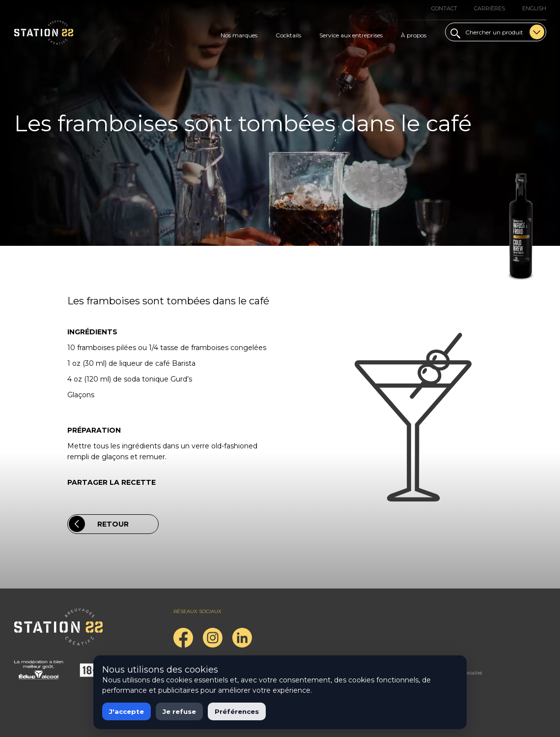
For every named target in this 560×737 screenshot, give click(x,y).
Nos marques (239, 35)
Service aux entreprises (351, 35)
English (534, 8)
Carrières (490, 8)
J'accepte (126, 711)
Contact (444, 8)
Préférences (237, 711)
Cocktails (288, 35)
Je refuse (179, 711)
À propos (414, 35)
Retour (99, 524)
